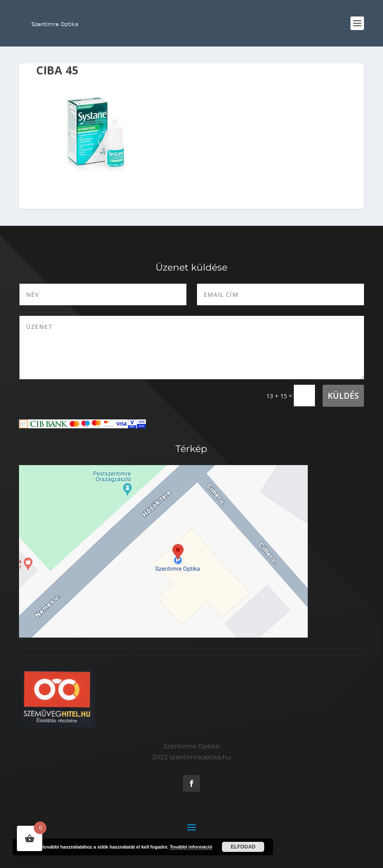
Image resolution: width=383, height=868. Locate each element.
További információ (191, 847)
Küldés (343, 396)
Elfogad (243, 847)
